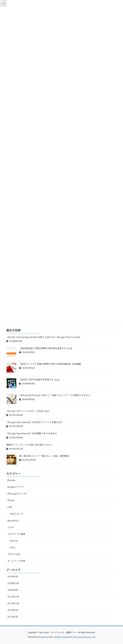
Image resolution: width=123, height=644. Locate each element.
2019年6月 (13, 576)
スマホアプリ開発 (16, 534)
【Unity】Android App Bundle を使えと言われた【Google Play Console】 (44, 337)
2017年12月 (13, 597)
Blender (11, 480)
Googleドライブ (16, 487)
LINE (10, 507)
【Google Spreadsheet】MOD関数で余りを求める (32, 433)
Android (14, 541)
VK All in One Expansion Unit (83, 637)
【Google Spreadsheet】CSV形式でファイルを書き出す (34, 422)
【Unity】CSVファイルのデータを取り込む (28, 411)
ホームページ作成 (16, 561)
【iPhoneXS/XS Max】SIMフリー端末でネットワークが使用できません (55, 395)
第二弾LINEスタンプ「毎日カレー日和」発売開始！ (45, 456)
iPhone (11, 500)
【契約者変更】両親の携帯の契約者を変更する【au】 (46, 348)
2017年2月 (13, 617)
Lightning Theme (60, 637)
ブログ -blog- (14, 554)
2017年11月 (13, 603)
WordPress (13, 521)
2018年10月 (13, 583)
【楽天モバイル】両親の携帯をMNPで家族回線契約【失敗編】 (51, 364)
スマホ (11, 527)
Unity (12, 547)
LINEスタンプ (16, 514)
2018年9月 (13, 590)
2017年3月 (13, 610)
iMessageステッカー (18, 494)
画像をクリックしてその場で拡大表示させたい (30, 445)
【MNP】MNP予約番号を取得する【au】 (40, 379)
